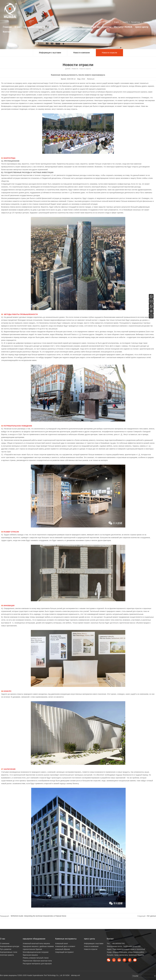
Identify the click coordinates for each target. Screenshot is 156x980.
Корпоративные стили (9, 952)
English (117, 22)
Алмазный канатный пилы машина (36, 943)
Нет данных (151, 916)
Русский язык (136, 22)
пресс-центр (142, 27)
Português (147, 22)
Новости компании (81, 53)
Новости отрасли (109, 53)
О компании (5, 943)
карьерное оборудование (37, 27)
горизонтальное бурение (32, 949)
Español (125, 22)
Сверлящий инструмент (64, 952)
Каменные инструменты (67, 27)
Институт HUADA (123, 27)
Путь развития (6, 949)
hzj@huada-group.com (132, 946)
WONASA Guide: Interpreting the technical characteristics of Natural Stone (38, 916)
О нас (18, 27)
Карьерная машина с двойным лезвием (38, 946)
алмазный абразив (63, 949)
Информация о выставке (50, 53)
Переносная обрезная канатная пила (37, 961)
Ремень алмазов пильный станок (36, 958)
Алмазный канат (62, 943)
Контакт (7, 32)
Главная (7, 27)
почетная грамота (7, 955)
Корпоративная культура (10, 946)
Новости (75, 69)
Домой (68, 69)
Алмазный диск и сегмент (65, 946)
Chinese (108, 22)
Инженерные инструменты (97, 27)
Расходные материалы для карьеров (37, 964)
